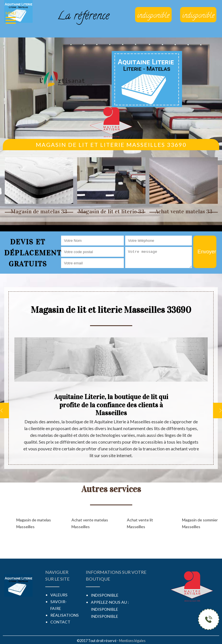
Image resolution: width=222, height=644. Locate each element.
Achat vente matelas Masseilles (90, 523)
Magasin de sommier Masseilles (200, 523)
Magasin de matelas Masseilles (34, 523)
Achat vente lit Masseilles (140, 523)
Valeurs (59, 595)
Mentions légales (132, 641)
